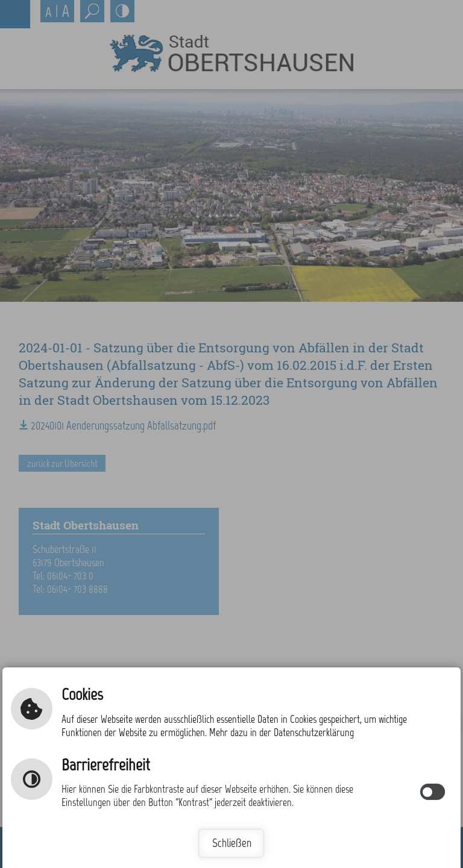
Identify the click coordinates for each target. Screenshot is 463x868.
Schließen (232, 843)
